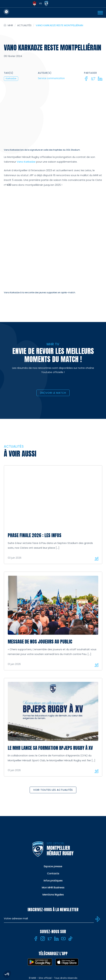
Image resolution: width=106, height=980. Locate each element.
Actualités (24, 25)
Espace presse (53, 883)
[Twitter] (93, 79)
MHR (10, 25)
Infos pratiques (53, 897)
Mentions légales (53, 911)
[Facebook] (86, 79)
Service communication (51, 78)
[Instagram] (43, 955)
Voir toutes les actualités (53, 806)
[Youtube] (63, 955)
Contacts (53, 890)
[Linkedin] (100, 79)
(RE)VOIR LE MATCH (53, 409)
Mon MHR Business (53, 904)
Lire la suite (96, 575)
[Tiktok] (70, 955)
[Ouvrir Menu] (100, 13)
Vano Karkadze (26, 162)
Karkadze (11, 79)
